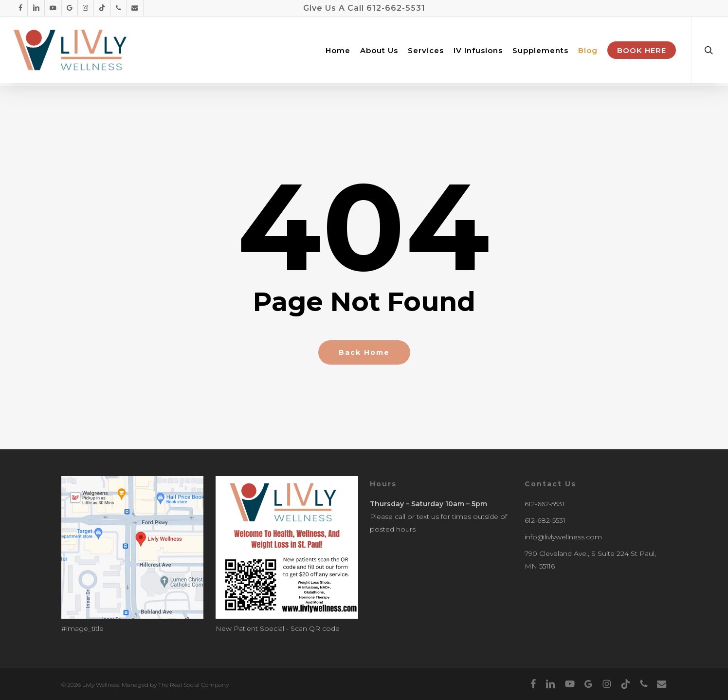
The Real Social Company (193, 685)
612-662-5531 (396, 8)
